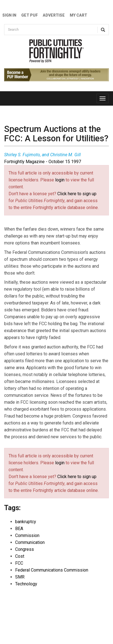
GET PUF (29, 15)
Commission (27, 535)
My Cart (78, 15)
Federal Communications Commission (52, 570)
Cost (20, 556)
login (60, 180)
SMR (20, 577)
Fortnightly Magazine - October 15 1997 (43, 162)
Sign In (9, 15)
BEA (19, 529)
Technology (26, 584)
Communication (30, 542)
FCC (19, 563)
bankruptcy (26, 522)
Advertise (54, 15)
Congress (25, 549)
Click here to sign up (77, 194)
